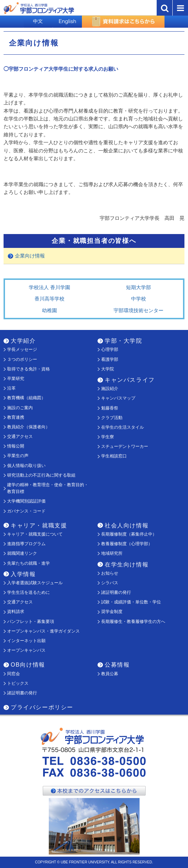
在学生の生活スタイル (122, 427)
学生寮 (108, 437)
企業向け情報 (30, 256)
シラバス (110, 583)
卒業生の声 (18, 456)
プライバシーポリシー (42, 707)
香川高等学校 (49, 299)
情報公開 (16, 446)
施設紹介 (110, 389)
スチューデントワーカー (125, 446)
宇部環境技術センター (139, 310)
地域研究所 (112, 553)
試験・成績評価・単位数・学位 (131, 602)
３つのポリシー (22, 359)
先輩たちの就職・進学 (28, 563)
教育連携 (16, 417)
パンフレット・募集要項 (31, 622)
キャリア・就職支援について (35, 534)
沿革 (11, 388)
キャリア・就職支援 (39, 525)
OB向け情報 (28, 665)
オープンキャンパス (26, 650)
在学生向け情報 (127, 565)
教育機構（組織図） (26, 398)
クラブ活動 (112, 418)
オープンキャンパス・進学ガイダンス (43, 631)
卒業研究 (16, 379)
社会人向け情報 (127, 525)
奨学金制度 (112, 612)
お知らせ (110, 573)
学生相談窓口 (114, 456)
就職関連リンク (22, 553)
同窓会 (14, 674)
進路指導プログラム (26, 544)
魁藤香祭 (110, 408)
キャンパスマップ (118, 398)
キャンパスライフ (130, 380)
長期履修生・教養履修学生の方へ (133, 622)
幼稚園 (49, 310)
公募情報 (117, 665)
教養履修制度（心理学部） (127, 544)
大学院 (108, 369)
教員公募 (110, 674)
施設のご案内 (20, 408)
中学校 (139, 299)
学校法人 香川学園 (49, 287)
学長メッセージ (22, 349)
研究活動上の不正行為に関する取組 (41, 475)
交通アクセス (20, 436)
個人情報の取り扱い (26, 466)
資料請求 (16, 612)
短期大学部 (139, 287)
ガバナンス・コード (26, 511)
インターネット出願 (26, 641)
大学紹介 (23, 341)
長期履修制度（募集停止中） (129, 534)
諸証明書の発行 (116, 592)
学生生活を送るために (28, 592)
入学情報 (23, 574)
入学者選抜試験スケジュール (35, 583)
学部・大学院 (124, 341)
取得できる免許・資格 (28, 369)
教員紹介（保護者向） (28, 427)
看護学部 (110, 359)
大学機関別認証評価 (26, 501)
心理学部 (110, 349)
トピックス (18, 683)
